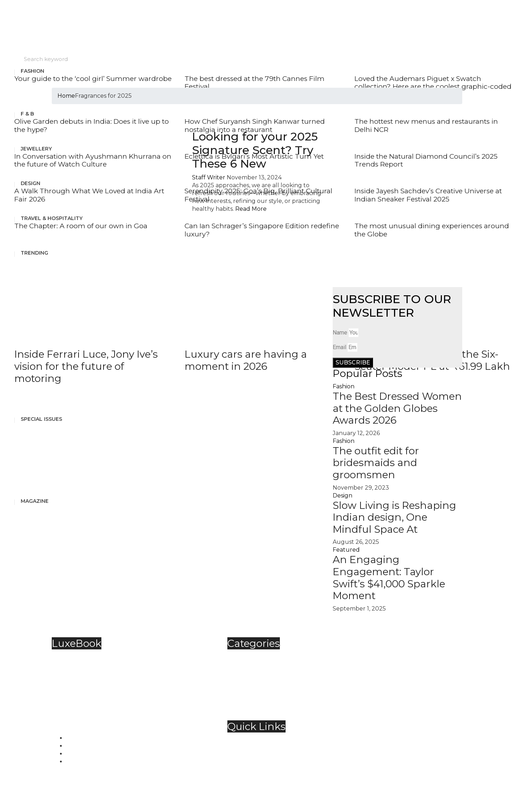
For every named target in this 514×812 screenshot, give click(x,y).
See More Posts (36, 398)
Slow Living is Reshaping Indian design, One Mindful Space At (394, 517)
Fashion (32, 71)
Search (10, 57)
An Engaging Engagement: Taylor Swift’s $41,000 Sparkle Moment (389, 578)
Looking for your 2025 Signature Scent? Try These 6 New (255, 150)
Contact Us (257, 747)
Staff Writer (209, 177)
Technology (259, 695)
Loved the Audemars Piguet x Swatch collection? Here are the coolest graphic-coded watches (433, 87)
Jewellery (36, 149)
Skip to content (22, 4)
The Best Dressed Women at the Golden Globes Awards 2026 (397, 408)
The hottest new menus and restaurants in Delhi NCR (426, 126)
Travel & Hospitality (269, 703)
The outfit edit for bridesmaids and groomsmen (376, 463)
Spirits (250, 687)
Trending (34, 253)
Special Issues (41, 419)
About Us (255, 739)
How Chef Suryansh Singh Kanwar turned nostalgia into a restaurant (255, 126)
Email (339, 347)
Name (340, 333)
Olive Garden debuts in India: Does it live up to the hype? (92, 126)
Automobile (259, 656)
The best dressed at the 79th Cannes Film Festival (255, 83)
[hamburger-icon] (513, 68)
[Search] (322, 59)
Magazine (35, 501)
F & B (27, 114)
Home (66, 96)
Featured (346, 550)
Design (31, 183)
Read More (251, 209)
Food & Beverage (266, 672)
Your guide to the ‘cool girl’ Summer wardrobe (93, 79)
